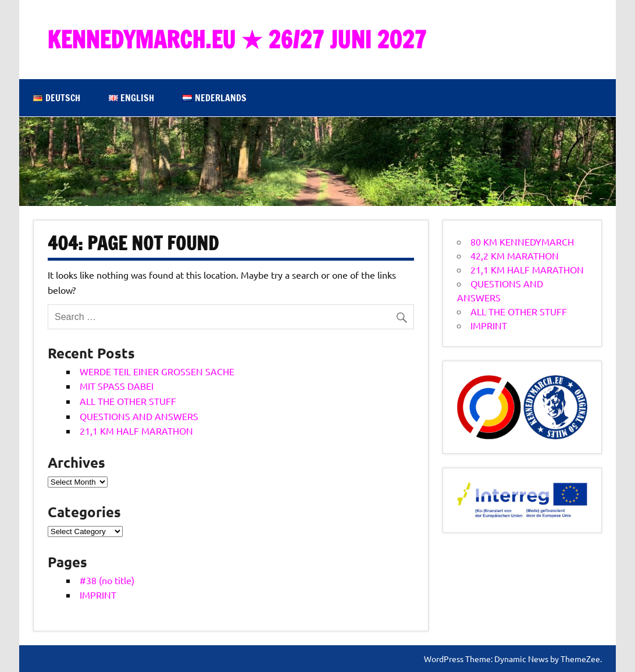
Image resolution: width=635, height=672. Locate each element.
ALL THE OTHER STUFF (128, 401)
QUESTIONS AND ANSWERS (139, 416)
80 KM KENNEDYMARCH (522, 241)
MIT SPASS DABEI (117, 386)
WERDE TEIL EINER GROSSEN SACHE (157, 371)
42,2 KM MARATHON (515, 255)
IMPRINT (98, 595)
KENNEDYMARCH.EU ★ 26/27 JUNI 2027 (237, 39)
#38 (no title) (107, 580)
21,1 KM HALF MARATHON (136, 431)
